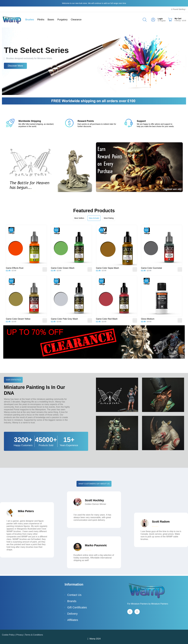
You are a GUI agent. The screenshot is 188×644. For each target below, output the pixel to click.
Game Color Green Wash (63, 268)
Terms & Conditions (34, 635)
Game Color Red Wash (107, 319)
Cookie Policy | (9, 635)
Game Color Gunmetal (151, 268)
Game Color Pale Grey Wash (64, 319)
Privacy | (21, 635)
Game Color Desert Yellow (18, 319)
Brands (72, 601)
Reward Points (86, 121)
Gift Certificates (77, 607)
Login (160, 19)
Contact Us (74, 595)
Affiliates (73, 620)
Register (163, 21)
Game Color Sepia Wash (107, 268)
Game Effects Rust (15, 268)
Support (141, 121)
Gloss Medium (148, 319)
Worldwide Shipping (30, 121)
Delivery (72, 614)
